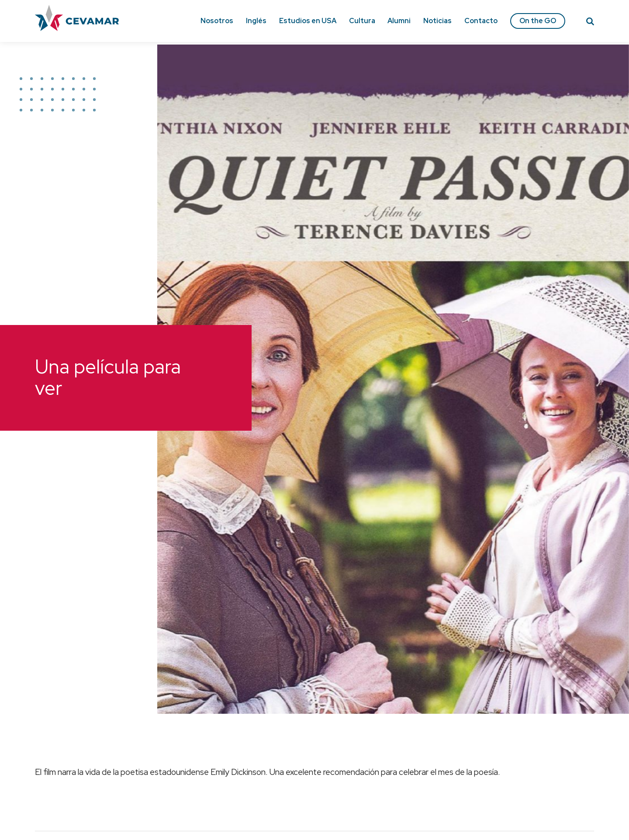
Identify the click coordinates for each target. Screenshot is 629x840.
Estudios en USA (308, 21)
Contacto (481, 21)
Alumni (399, 21)
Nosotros (217, 21)
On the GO (538, 21)
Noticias (437, 21)
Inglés (256, 21)
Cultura (362, 21)
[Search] (590, 23)
